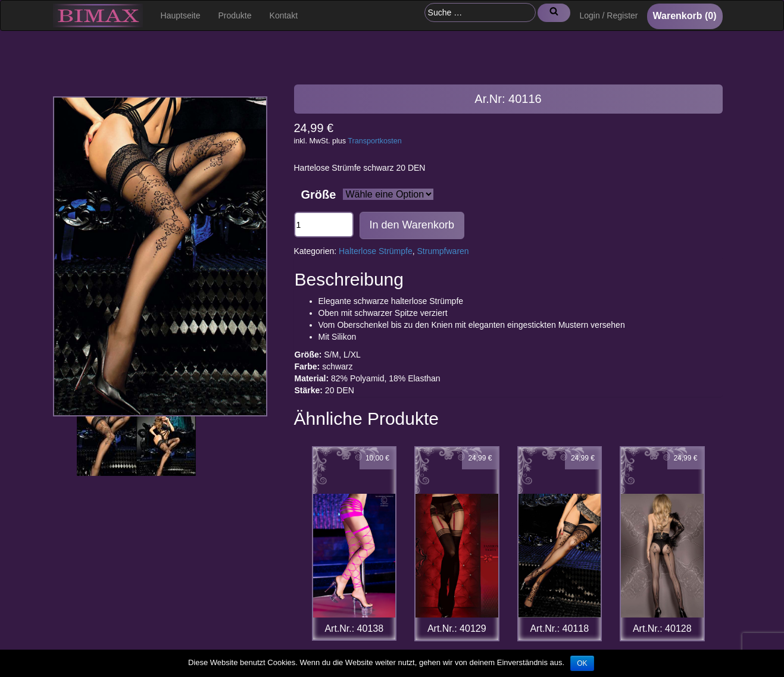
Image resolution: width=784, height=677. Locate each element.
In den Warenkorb (412, 225)
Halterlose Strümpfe (376, 251)
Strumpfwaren (443, 251)
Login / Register (608, 15)
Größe (319, 195)
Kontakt (284, 15)
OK (582, 663)
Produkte (235, 15)
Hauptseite (181, 15)
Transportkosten (375, 141)
